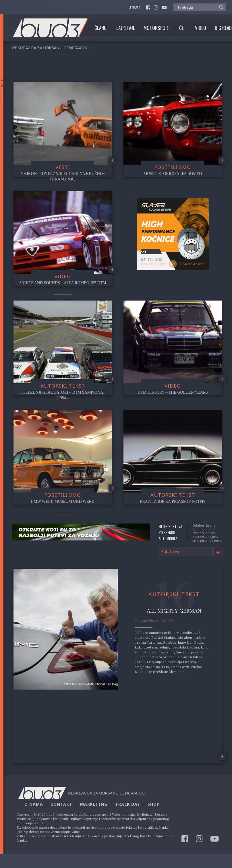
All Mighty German (174, 611)
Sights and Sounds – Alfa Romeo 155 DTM (63, 283)
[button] (220, 7)
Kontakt (61, 804)
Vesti (63, 167)
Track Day (127, 804)
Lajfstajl (126, 28)
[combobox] (191, 551)
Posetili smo (173, 167)
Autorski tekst (63, 386)
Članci (101, 28)
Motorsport (157, 28)
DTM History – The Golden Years (173, 392)
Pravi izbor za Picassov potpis (173, 502)
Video (201, 28)
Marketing (94, 804)
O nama (135, 7)
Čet (183, 28)
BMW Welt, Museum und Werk (63, 502)
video (63, 276)
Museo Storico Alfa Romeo (173, 174)
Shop (154, 804)
